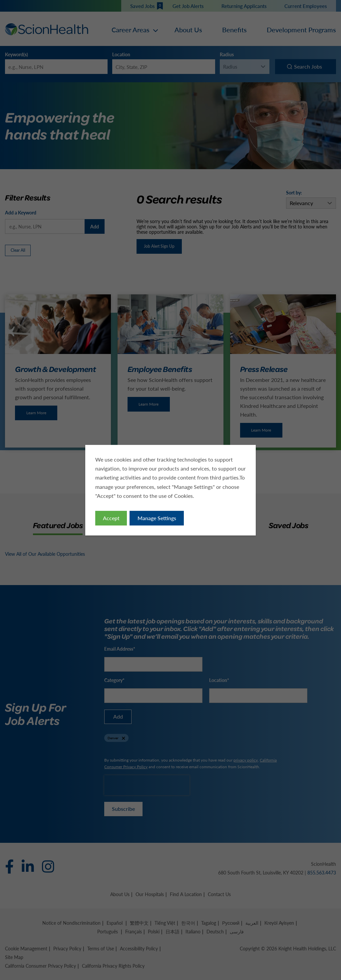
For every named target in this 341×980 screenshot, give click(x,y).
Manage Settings (157, 519)
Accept (113, 519)
